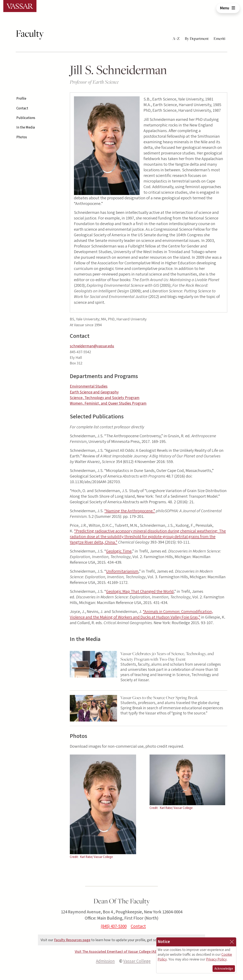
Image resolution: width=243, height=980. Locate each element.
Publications (26, 118)
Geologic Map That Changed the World (140, 591)
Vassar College (137, 961)
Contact (22, 108)
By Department (197, 38)
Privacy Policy (216, 959)
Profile (21, 99)
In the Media (26, 127)
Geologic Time (119, 551)
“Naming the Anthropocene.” (130, 511)
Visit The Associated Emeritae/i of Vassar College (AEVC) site (122, 952)
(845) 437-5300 (114, 926)
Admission (105, 961)
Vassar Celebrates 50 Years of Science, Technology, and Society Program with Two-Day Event (167, 656)
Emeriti (219, 38)
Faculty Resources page (72, 940)
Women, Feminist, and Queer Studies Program (108, 404)
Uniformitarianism (122, 571)
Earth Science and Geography (94, 392)
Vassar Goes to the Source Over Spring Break (159, 698)
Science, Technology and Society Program (105, 398)
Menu (228, 8)
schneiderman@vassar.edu (92, 346)
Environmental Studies (89, 386)
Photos (22, 137)
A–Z (176, 38)
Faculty (30, 33)
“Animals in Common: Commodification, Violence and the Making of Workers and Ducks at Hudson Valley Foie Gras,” (141, 614)
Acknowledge (224, 969)
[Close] (232, 942)
